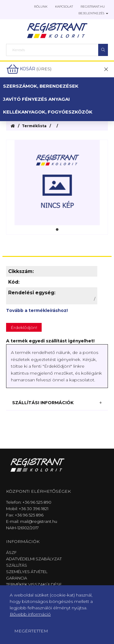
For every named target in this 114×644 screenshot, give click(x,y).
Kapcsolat (64, 7)
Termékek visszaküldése (34, 584)
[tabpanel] (57, 183)
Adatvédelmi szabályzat (34, 559)
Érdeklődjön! (24, 327)
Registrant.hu (93, 7)
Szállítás (17, 565)
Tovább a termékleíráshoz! (37, 310)
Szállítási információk (43, 403)
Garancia (17, 578)
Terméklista (34, 126)
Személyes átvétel (27, 572)
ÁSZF (11, 552)
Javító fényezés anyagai (36, 99)
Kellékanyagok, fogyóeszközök (48, 112)
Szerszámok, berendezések (41, 86)
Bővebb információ (30, 614)
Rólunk (41, 7)
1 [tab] (57, 230)
